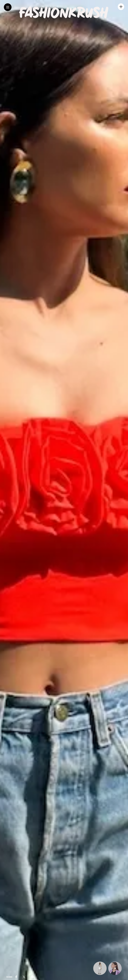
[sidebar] (121, 7)
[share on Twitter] (24, 977)
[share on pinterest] (32, 977)
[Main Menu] (8, 7)
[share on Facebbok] (16, 977)
